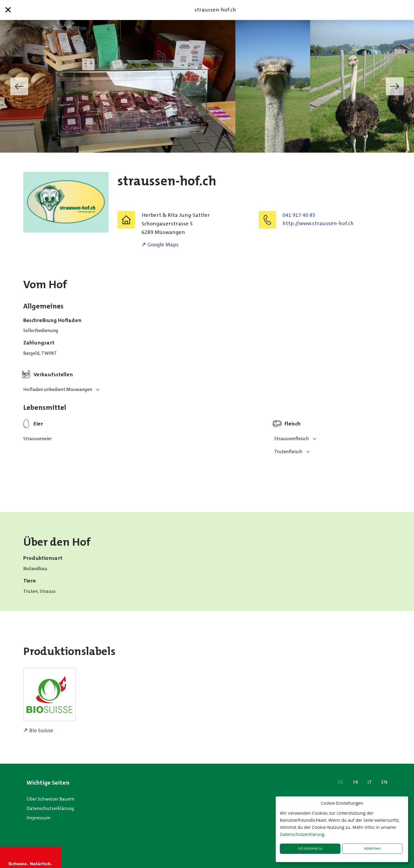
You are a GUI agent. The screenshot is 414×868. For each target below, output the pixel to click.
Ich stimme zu (310, 848)
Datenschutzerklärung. (303, 834)
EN (384, 782)
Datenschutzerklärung (50, 808)
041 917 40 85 (299, 215)
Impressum (39, 818)
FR (356, 782)
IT (370, 782)
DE (341, 782)
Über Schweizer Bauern (50, 799)
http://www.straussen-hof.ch (318, 223)
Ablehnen (372, 848)
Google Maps (163, 245)
